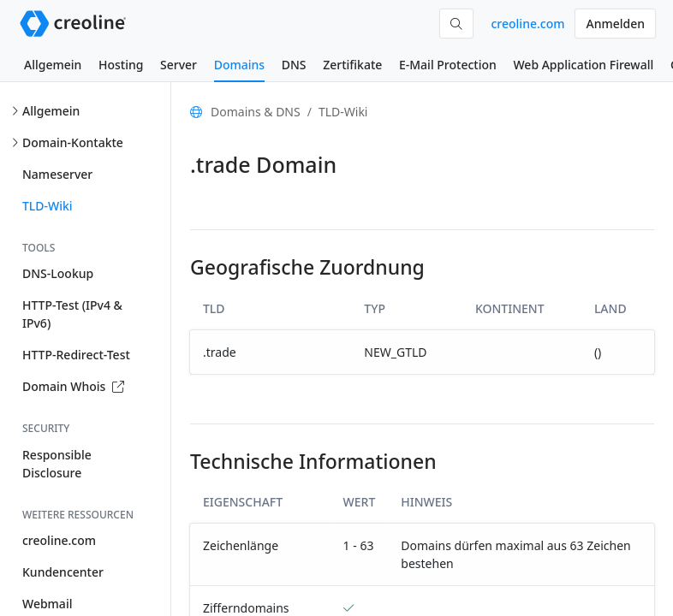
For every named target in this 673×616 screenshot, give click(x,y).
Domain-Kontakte (73, 142)
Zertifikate (352, 65)
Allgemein (53, 65)
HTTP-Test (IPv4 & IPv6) (72, 314)
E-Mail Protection (448, 65)
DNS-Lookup (58, 273)
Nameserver (57, 174)
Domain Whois (73, 386)
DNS (294, 65)
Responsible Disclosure (57, 464)
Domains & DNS (256, 112)
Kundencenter (63, 572)
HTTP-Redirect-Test (76, 355)
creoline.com (527, 24)
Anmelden (615, 24)
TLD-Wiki (48, 206)
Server (179, 65)
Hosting (121, 65)
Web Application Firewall (583, 65)
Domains (239, 65)
